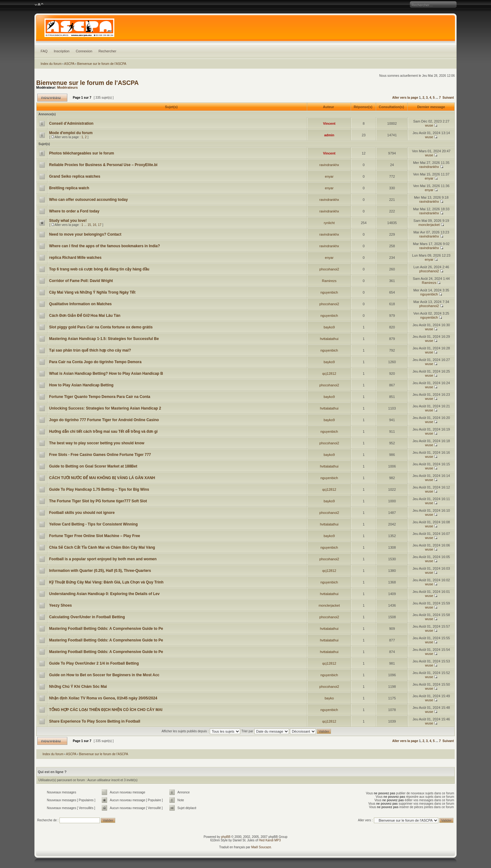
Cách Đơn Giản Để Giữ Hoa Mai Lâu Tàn (85, 316)
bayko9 (329, 327)
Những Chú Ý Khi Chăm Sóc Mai (78, 687)
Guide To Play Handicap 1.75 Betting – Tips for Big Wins (99, 489)
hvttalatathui (329, 339)
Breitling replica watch (69, 188)
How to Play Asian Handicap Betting (81, 385)
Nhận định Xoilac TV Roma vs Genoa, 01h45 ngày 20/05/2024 (103, 698)
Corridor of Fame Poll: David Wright (81, 281)
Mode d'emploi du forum (71, 133)
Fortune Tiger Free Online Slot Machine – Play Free (95, 536)
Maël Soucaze (261, 847)
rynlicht (329, 223)
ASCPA (69, 64)
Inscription (62, 51)
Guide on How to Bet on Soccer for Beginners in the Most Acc (104, 675)
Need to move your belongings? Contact (85, 234)
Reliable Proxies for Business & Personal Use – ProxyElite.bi (103, 165)
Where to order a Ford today (74, 211)
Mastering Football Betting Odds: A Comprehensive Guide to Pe (106, 629)
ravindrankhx (329, 165)
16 (94, 225)
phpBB (226, 837)
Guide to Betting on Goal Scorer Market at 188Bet (93, 466)
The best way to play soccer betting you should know (97, 443)
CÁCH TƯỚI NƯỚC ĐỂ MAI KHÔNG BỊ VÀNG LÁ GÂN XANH (102, 478)
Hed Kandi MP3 (270, 840)
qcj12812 (329, 374)
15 (89, 225)
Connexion (84, 51)
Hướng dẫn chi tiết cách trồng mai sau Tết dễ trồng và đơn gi (103, 431)
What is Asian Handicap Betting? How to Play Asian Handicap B (106, 374)
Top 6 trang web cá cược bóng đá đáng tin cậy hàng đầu (99, 269)
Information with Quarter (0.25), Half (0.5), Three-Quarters (100, 571)
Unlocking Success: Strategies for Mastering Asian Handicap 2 (105, 408)
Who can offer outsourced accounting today (88, 200)
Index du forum (51, 64)
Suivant (448, 98)
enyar (329, 176)
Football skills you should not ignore (82, 513)
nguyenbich (329, 292)
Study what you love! (68, 221)
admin (329, 135)
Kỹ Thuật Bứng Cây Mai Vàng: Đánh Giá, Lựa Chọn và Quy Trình (106, 582)
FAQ (44, 51)
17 (100, 225)
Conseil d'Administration (71, 123)
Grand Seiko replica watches (75, 176)
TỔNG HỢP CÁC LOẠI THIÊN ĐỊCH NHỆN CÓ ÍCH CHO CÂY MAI (106, 710)
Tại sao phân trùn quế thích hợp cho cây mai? (90, 350)
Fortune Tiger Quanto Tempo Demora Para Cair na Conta (100, 397)
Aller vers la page (406, 98)
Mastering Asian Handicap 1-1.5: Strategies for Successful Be (104, 339)
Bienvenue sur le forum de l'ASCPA (102, 64)
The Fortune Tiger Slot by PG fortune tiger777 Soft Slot (98, 501)
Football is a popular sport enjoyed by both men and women (103, 559)
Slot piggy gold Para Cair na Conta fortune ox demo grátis (101, 327)
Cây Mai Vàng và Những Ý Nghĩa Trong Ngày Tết (92, 292)
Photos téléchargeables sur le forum (82, 153)
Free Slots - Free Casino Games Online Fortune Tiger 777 (100, 455)
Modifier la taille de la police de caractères (39, 5)
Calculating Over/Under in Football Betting (87, 617)
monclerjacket (429, 225)
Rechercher (108, 51)
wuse (429, 125)
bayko (329, 698)
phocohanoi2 (329, 269)
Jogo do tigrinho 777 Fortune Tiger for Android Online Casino (104, 420)
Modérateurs (67, 87)
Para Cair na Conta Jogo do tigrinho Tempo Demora (95, 362)
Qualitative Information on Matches (80, 304)
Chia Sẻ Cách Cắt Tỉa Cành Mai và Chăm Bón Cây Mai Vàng (102, 547)
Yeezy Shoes (61, 605)
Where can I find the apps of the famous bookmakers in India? (105, 246)
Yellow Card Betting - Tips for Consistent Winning (93, 524)
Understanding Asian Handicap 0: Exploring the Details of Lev (104, 594)
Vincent (329, 123)
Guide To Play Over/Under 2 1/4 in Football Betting (94, 663)
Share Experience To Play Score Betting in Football (95, 721)
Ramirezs (329, 281)
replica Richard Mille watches (75, 258)
